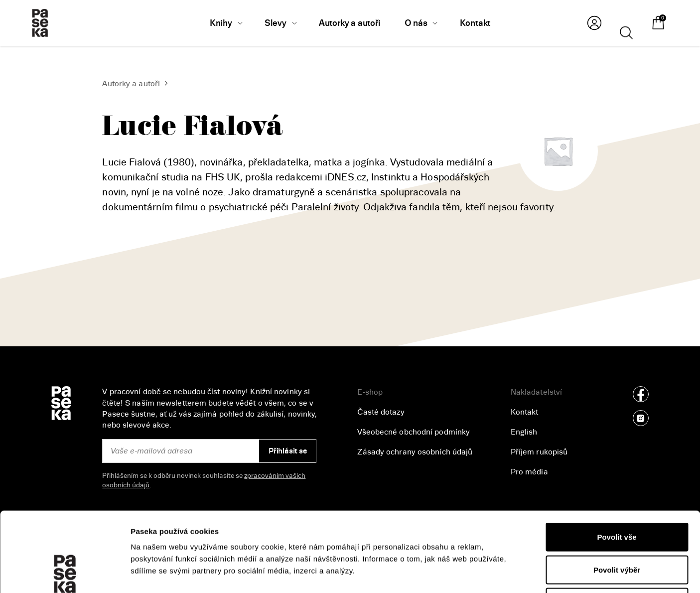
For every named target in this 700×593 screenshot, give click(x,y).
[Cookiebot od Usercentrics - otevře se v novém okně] (65, 574)
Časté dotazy (381, 412)
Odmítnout (617, 527)
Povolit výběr (617, 495)
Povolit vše (617, 462)
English (524, 432)
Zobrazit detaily (529, 573)
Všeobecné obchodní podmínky (414, 432)
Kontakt (525, 412)
